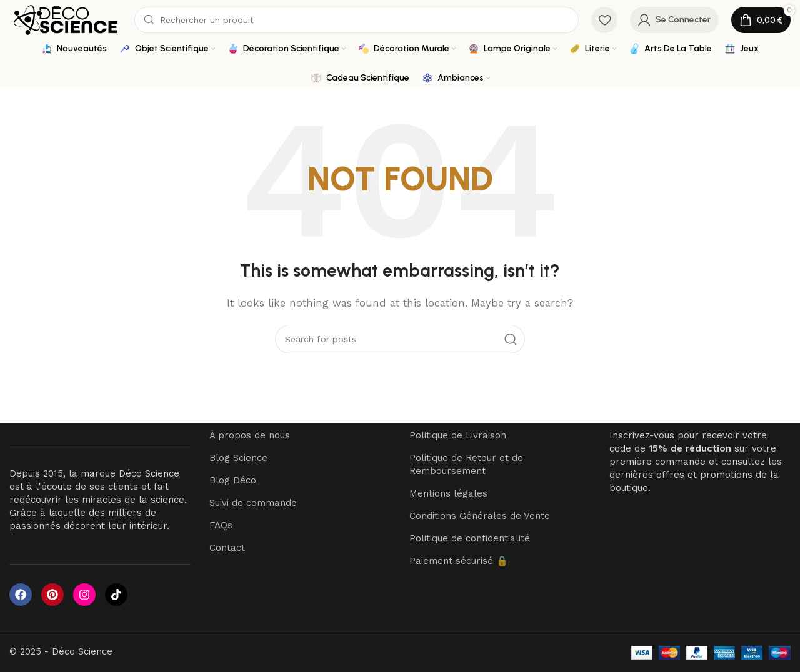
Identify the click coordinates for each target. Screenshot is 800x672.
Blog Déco (233, 481)
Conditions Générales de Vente (480, 516)
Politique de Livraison (458, 436)
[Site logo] (66, 19)
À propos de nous (250, 436)
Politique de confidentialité (470, 539)
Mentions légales (448, 494)
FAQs (221, 526)
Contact (227, 548)
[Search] (357, 20)
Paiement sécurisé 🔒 (459, 561)
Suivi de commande (253, 503)
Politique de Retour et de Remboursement (466, 465)
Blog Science (238, 458)
